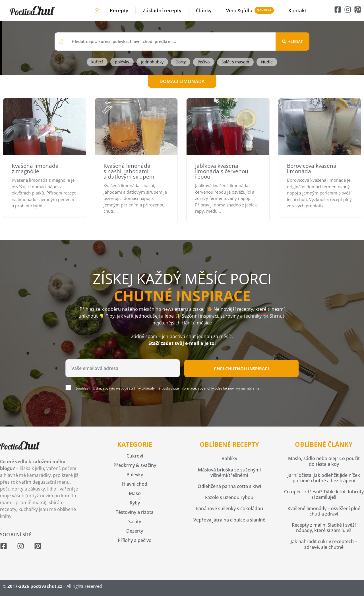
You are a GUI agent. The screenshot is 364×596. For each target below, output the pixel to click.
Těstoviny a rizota (135, 512)
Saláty (135, 521)
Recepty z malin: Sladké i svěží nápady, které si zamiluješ (324, 528)
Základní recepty (162, 10)
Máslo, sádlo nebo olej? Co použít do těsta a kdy (324, 461)
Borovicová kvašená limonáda (312, 168)
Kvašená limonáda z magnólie (35, 168)
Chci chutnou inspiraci (241, 369)
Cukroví (135, 456)
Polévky (135, 475)
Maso (135, 493)
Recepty (119, 10)
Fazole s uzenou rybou (229, 497)
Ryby (135, 503)
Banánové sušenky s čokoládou (229, 508)
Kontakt (297, 10)
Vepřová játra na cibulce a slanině (229, 520)
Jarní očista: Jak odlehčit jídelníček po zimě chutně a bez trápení (324, 478)
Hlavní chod (135, 484)
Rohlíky (229, 458)
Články (204, 10)
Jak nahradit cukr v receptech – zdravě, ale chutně (324, 544)
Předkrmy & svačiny (135, 465)
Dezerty (135, 531)
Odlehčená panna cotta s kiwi (229, 486)
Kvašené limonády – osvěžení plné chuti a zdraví (324, 511)
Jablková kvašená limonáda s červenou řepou (222, 171)
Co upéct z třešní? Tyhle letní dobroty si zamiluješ (324, 494)
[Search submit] (292, 42)
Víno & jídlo (239, 10)
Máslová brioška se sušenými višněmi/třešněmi (229, 472)
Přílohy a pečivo (135, 540)
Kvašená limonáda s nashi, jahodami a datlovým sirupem (129, 171)
